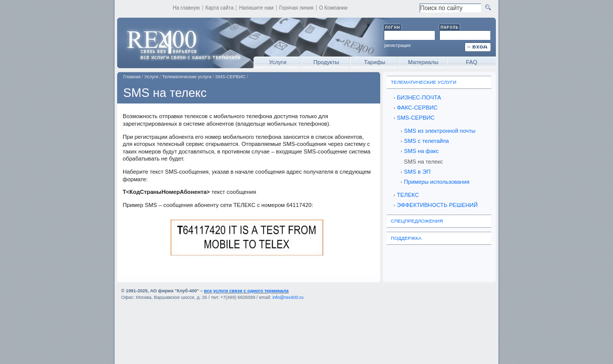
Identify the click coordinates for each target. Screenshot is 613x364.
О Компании (334, 8)
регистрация (397, 45)
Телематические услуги (187, 77)
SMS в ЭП (417, 172)
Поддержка (406, 238)
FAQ (472, 62)
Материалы (423, 62)
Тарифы (375, 62)
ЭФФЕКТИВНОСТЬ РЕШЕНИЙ (437, 205)
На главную (186, 8)
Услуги (278, 62)
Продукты (326, 62)
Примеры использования (437, 182)
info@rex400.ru (288, 297)
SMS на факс (421, 151)
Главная (132, 77)
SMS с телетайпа (426, 141)
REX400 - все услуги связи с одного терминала (183, 43)
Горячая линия (296, 8)
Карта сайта (220, 8)
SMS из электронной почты (440, 131)
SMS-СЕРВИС (230, 77)
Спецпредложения (417, 221)
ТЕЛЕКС (408, 195)
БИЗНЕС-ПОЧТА (419, 97)
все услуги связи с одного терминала (246, 291)
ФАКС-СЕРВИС (417, 108)
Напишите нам (256, 8)
